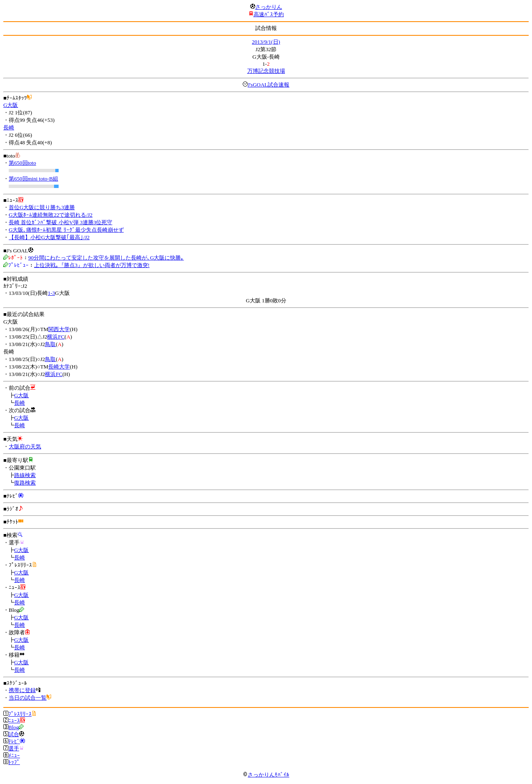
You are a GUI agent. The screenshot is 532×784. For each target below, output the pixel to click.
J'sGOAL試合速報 (269, 85)
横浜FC (56, 337)
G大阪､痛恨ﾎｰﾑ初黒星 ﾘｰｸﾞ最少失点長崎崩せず (66, 230)
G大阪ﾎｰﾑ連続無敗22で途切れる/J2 (51, 215)
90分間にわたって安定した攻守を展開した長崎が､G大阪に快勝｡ (106, 258)
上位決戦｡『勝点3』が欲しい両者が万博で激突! (92, 265)
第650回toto (22, 163)
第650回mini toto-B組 (33, 179)
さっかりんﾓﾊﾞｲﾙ (266, 775)
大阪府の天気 (25, 446)
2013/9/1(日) (266, 42)
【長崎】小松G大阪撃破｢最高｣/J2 (49, 237)
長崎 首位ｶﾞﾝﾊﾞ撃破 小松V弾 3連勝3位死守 (60, 222)
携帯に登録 (22, 690)
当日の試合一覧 (28, 698)
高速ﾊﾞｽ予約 (269, 14)
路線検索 (25, 475)
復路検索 (25, 483)
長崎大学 (59, 367)
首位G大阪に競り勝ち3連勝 (42, 207)
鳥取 (50, 344)
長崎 (9, 127)
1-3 (51, 293)
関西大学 (59, 329)
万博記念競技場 (266, 71)
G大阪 (11, 105)
